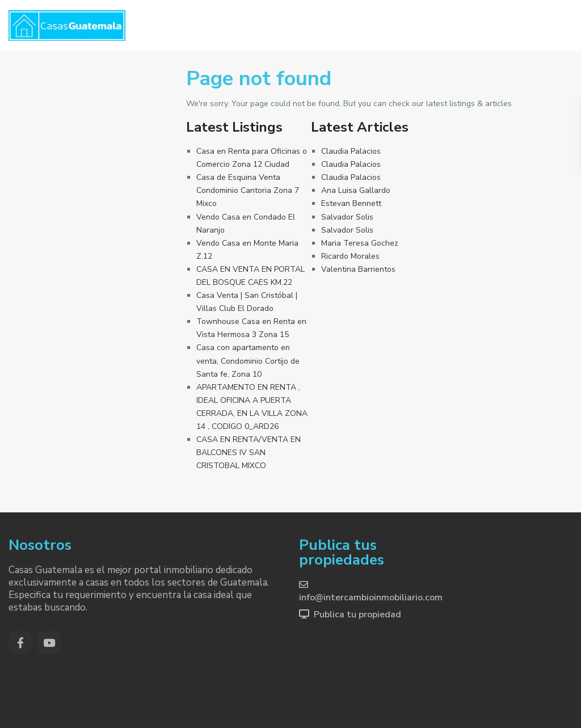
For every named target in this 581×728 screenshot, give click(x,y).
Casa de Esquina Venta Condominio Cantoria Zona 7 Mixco (248, 190)
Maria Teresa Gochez (360, 243)
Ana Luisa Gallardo (356, 190)
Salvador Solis (347, 217)
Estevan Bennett (351, 203)
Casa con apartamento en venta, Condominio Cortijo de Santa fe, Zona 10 (248, 361)
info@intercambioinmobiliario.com (371, 597)
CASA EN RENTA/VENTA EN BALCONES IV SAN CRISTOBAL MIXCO (249, 453)
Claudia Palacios (351, 151)
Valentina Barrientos (358, 269)
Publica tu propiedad (357, 615)
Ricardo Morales (350, 256)
